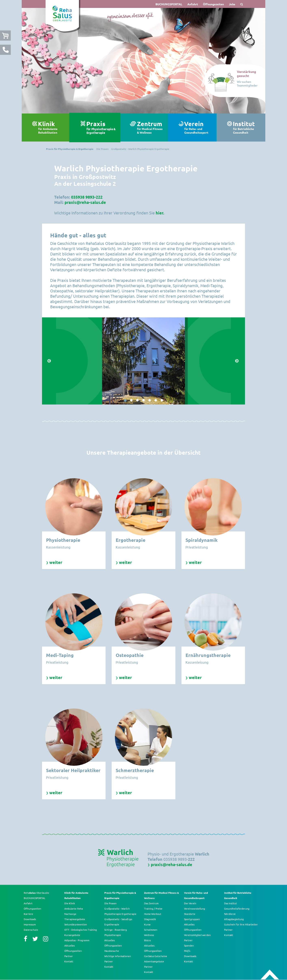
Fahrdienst (230, 914)
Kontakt (69, 961)
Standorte (190, 914)
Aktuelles (70, 945)
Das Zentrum (151, 903)
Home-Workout (153, 914)
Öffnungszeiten (213, 4)
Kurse (147, 924)
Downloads (30, 919)
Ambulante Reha (74, 909)
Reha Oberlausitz (36, 893)
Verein (198, 128)
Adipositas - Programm (77, 940)
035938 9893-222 (87, 197)
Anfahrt (193, 4)
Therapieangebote (75, 919)
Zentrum (150, 128)
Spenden (189, 945)
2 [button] (131, 400)
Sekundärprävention (76, 924)
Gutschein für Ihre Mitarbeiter (241, 924)
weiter (56, 562)
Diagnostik (150, 919)
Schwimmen (151, 930)
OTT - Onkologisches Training (81, 930)
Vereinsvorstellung (195, 909)
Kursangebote (72, 935)
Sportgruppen (192, 919)
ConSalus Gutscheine (156, 956)
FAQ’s (187, 951)
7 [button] (162, 400)
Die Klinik (70, 903)
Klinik (52, 128)
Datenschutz (31, 930)
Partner (69, 956)
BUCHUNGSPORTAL (169, 4)
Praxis (101, 128)
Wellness (149, 935)
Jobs (232, 4)
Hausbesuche (112, 951)
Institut (247, 128)
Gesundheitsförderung (237, 909)
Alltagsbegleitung (234, 919)
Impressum (30, 924)
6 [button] (156, 400)
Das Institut (230, 903)
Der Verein (190, 903)
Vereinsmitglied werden (197, 935)
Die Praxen (110, 903)
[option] (143, 61)
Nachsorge (70, 914)
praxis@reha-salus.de (85, 202)
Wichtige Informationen (118, 956)
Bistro (147, 940)
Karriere (28, 914)
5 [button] (150, 400)
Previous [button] (50, 361)
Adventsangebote (154, 961)
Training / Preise (153, 909)
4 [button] (143, 400)
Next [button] (237, 361)
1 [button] (125, 400)
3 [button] (137, 400)
